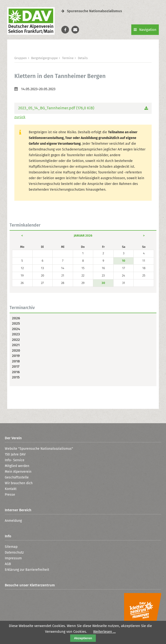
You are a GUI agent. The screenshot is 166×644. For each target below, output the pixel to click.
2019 (16, 356)
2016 (16, 372)
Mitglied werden (17, 466)
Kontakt (11, 489)
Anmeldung (13, 521)
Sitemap (11, 547)
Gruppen (21, 58)
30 (103, 283)
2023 (16, 334)
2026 (16, 318)
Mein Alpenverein (18, 472)
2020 (16, 350)
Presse (10, 495)
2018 (16, 361)
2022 (16, 340)
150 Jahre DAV (15, 454)
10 (124, 261)
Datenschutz (14, 552)
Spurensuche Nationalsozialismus (92, 11)
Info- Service (15, 460)
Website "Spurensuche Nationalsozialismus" (39, 449)
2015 (16, 377)
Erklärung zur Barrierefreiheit (27, 570)
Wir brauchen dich (19, 483)
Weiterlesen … (104, 632)
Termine (68, 58)
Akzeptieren (83, 638)
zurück (20, 117)
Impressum (13, 558)
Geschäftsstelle (17, 477)
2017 (16, 366)
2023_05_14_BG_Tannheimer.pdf (56, 108)
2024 (16, 329)
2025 (16, 323)
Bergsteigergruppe (44, 58)
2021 (16, 345)
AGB (8, 564)
